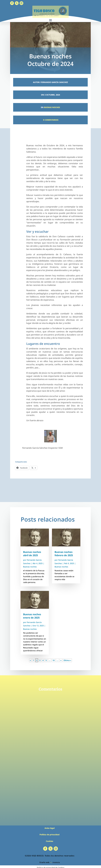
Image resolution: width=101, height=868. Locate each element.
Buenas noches (52, 107)
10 (54, 660)
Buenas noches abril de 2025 (32, 554)
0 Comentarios (50, 120)
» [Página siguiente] (61, 660)
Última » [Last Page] (67, 660)
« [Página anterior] (30, 660)
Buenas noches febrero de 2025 (64, 554)
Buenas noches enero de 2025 (32, 616)
